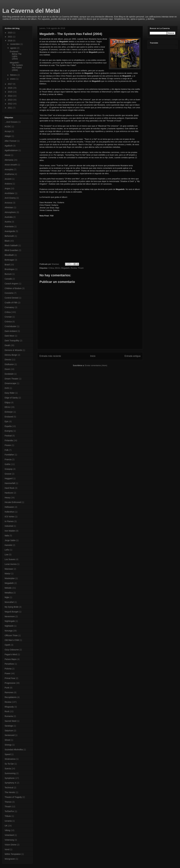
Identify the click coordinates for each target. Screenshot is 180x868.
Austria (8, 222)
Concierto (9, 293)
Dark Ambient (11, 331)
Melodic (8, 588)
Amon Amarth (11, 165)
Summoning (10, 773)
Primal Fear (10, 678)
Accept (8, 131)
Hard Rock (9, 488)
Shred (7, 740)
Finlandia (9, 440)
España (8, 426)
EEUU (57, 268)
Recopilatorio (11, 697)
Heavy (8, 498)
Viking (7, 830)
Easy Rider (10, 393)
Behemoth (9, 236)
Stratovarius (10, 759)
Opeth (7, 645)
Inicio (93, 356)
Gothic (8, 464)
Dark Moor (9, 336)
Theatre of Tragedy (13, 797)
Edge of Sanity (11, 398)
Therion (8, 802)
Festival (8, 436)
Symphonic (10, 778)
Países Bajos (11, 659)
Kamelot (8, 545)
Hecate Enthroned (13, 502)
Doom (7, 369)
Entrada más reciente (50, 356)
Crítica (51, 268)
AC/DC (8, 127)
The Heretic (10, 792)
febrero (14, 75)
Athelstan (9, 207)
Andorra (8, 184)
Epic (7, 421)
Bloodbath (9, 255)
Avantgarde (10, 231)
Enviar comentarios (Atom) (96, 365)
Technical (9, 788)
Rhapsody (9, 707)
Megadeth (65, 268)
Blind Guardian (11, 250)
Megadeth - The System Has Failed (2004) (16, 66)
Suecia (8, 769)
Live (7, 555)
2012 (10, 104)
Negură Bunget (11, 612)
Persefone (9, 664)
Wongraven (10, 859)
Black (7, 241)
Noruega (9, 631)
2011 (10, 108)
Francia (8, 459)
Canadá (8, 279)
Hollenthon (10, 512)
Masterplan (10, 578)
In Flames (9, 521)
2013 (10, 100)
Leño (7, 550)
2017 (10, 84)
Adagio (8, 136)
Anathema (9, 174)
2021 (10, 37)
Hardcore (9, 493)
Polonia (8, 669)
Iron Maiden (10, 531)
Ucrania (8, 821)
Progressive (10, 683)
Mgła (7, 597)
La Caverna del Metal (31, 11)
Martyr (8, 574)
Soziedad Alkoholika (14, 750)
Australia (9, 217)
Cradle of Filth (11, 303)
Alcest (7, 155)
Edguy (8, 402)
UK (6, 826)
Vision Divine (11, 845)
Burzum (8, 274)
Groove (8, 474)
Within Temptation (13, 854)
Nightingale (10, 621)
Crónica (8, 322)
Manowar (9, 569)
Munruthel (9, 602)
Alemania (9, 160)
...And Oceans (11, 122)
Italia (7, 536)
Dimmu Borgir (11, 355)
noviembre (15, 44)
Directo (8, 360)
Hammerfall (10, 483)
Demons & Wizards (13, 350)
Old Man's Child (12, 640)
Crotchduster (10, 326)
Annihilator (9, 193)
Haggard (9, 478)
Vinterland (9, 835)
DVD (7, 388)
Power (8, 673)
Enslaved (9, 417)
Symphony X (10, 783)
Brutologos (10, 269)
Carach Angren (11, 284)
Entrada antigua (133, 356)
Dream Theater (11, 379)
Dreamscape (10, 383)
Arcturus (8, 203)
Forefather (9, 455)
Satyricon (9, 731)
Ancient (8, 179)
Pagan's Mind (11, 654)
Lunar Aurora (11, 564)
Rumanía (9, 716)
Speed (8, 754)
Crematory (9, 307)
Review (74, 268)
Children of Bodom (13, 288)
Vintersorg (9, 840)
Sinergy (8, 745)
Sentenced (10, 735)
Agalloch (9, 146)
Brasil (7, 265)
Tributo (8, 816)
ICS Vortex (10, 517)
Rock (7, 711)
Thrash (81, 268)
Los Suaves (10, 559)
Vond (7, 849)
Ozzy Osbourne (12, 650)
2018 (10, 41)
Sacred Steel (10, 721)
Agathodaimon (11, 150)
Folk (7, 450)
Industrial (9, 526)
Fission (8, 445)
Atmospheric (10, 212)
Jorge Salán (10, 540)
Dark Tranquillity (12, 341)
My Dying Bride (12, 607)
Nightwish (9, 626)
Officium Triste (11, 635)
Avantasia (9, 226)
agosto (14, 48)
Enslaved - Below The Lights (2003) (16, 55)
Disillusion (9, 364)
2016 (10, 88)
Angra (7, 188)
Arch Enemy (10, 198)
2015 (10, 92)
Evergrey (9, 431)
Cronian (8, 317)
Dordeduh (9, 374)
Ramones (9, 692)
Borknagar (9, 260)
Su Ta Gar (9, 764)
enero (13, 79)
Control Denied (11, 298)
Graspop (9, 469)
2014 (10, 96)
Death (7, 345)
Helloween (9, 507)
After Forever (11, 141)
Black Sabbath (11, 245)
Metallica (9, 593)
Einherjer (9, 412)
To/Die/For (9, 811)
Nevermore (10, 616)
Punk (7, 688)
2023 (10, 33)
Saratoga (9, 726)
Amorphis (9, 169)
